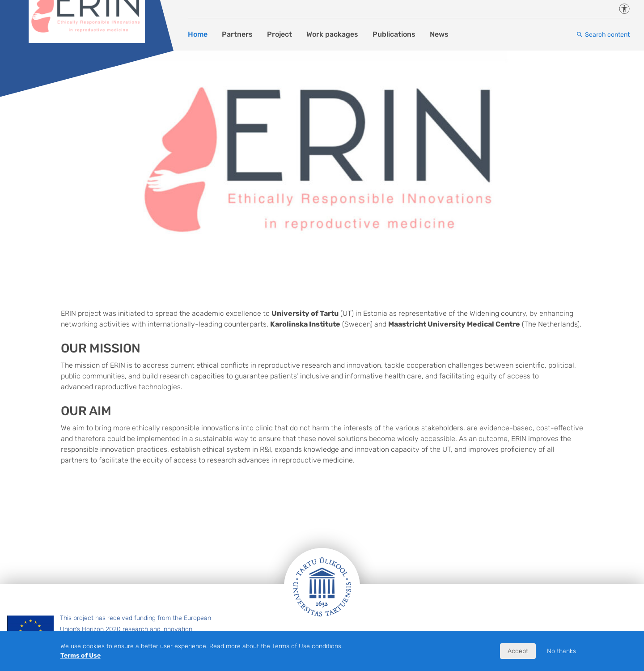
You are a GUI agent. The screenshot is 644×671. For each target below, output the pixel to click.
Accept (518, 651)
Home (198, 34)
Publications (394, 34)
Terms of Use (80, 656)
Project (280, 34)
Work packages (332, 34)
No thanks (561, 651)
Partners (237, 34)
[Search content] (603, 35)
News (439, 34)
